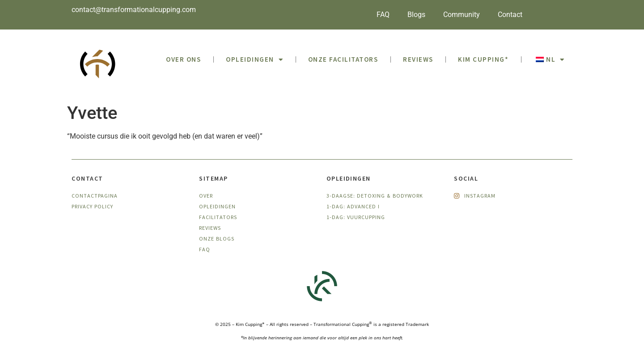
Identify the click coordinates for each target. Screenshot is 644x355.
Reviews (418, 59)
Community (462, 15)
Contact (510, 15)
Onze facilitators (343, 59)
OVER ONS (183, 59)
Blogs (416, 15)
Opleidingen (254, 60)
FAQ (383, 15)
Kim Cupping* (483, 59)
